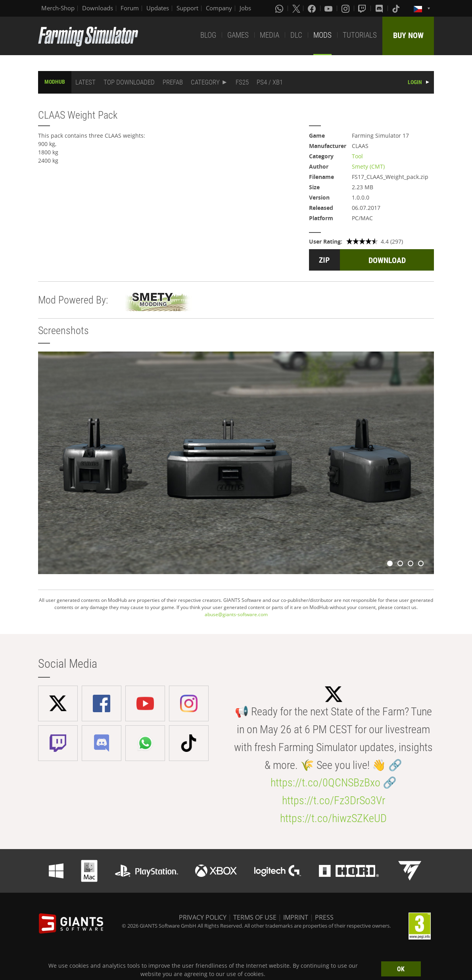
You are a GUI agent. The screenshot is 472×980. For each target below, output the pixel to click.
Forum (130, 8)
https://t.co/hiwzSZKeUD (333, 818)
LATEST (85, 82)
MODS (322, 35)
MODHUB (55, 82)
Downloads (98, 8)
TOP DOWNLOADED (129, 82)
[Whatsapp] (280, 8)
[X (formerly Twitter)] (296, 8)
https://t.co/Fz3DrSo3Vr (334, 800)
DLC (296, 35)
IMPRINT (296, 917)
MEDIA (270, 35)
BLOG (208, 35)
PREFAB (173, 82)
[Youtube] (329, 8)
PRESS (324, 917)
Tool (357, 156)
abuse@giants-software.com (236, 614)
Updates (158, 8)
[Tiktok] (397, 8)
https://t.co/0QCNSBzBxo (325, 783)
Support (187, 8)
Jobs (245, 8)
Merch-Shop (58, 8)
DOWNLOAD (387, 260)
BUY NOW (408, 35)
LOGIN (415, 82)
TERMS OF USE (255, 917)
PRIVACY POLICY (203, 917)
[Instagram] (346, 8)
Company (219, 8)
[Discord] (380, 8)
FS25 (242, 82)
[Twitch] (363, 8)
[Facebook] (313, 8)
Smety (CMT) (368, 166)
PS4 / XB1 (270, 82)
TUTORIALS (360, 35)
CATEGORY (205, 82)
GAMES (238, 35)
